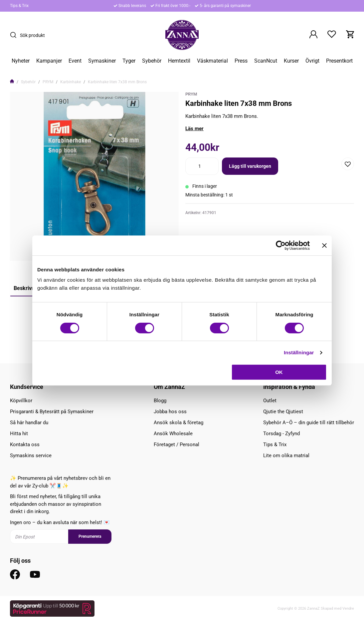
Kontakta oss (25, 445)
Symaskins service (31, 456)
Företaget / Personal (177, 445)
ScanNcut (266, 61)
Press (241, 61)
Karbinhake (71, 82)
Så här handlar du (29, 423)
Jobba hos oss (170, 412)
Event (75, 61)
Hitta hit (19, 434)
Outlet (270, 401)
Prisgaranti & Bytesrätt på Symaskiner (52, 412)
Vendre (348, 609)
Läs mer (194, 129)
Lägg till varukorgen (250, 166)
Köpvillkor (21, 401)
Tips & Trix (19, 6)
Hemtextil (179, 61)
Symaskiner (102, 61)
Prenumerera (90, 536)
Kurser (291, 61)
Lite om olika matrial (286, 456)
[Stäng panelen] (324, 245)
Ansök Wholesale (173, 434)
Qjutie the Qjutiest (283, 412)
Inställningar (299, 352)
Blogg (160, 401)
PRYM (48, 82)
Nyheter (21, 61)
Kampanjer (49, 61)
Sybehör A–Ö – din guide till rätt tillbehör (309, 423)
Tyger (129, 61)
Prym (191, 94)
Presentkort (339, 61)
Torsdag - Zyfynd (281, 434)
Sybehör (152, 61)
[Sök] (15, 35)
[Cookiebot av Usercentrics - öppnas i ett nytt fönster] (281, 245)
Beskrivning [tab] (28, 288)
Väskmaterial (212, 61)
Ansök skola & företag (179, 423)
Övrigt (312, 61)
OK (279, 372)
